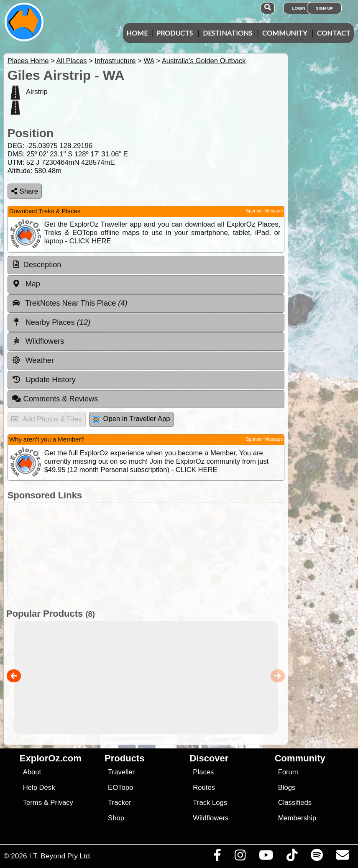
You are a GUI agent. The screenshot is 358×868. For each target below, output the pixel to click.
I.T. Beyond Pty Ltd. (60, 856)
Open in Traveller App (131, 419)
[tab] (146, 265)
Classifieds (295, 803)
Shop (116, 818)
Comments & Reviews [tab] (55, 399)
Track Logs (210, 803)
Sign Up (324, 8)
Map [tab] (26, 284)
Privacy (62, 803)
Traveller (121, 772)
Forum (288, 772)
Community (285, 33)
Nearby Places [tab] (51, 322)
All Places (72, 61)
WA (149, 61)
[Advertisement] (178, 551)
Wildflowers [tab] (38, 341)
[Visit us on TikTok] (292, 857)
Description (42, 265)
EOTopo (120, 788)
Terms (32, 803)
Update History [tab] (44, 380)
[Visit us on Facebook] (217, 857)
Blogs (287, 788)
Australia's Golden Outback (204, 61)
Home (137, 33)
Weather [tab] (33, 360)
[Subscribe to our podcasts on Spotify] (317, 857)
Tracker (120, 803)
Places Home (28, 61)
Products (175, 33)
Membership (297, 818)
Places (203, 772)
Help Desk (39, 788)
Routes (204, 788)
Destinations (228, 33)
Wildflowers (211, 818)
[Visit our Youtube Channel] (266, 857)
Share (25, 191)
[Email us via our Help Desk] (342, 857)
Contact (334, 33)
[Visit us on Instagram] (240, 857)
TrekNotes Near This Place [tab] (70, 303)
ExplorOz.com (51, 758)
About (32, 772)
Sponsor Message (265, 211)
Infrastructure (115, 61)
